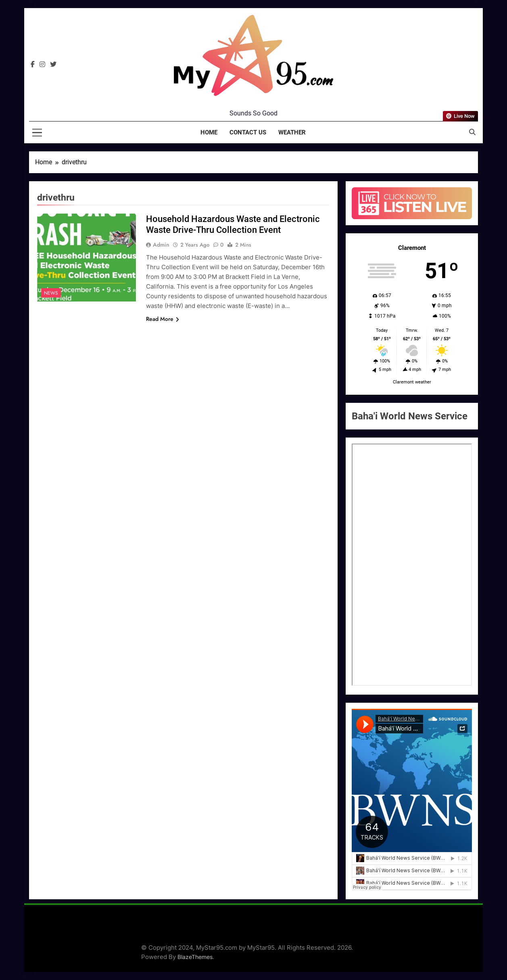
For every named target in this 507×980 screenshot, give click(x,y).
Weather (292, 132)
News (51, 293)
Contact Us (248, 132)
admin (161, 245)
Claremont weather (412, 382)
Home (209, 132)
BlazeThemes (195, 957)
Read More (163, 319)
